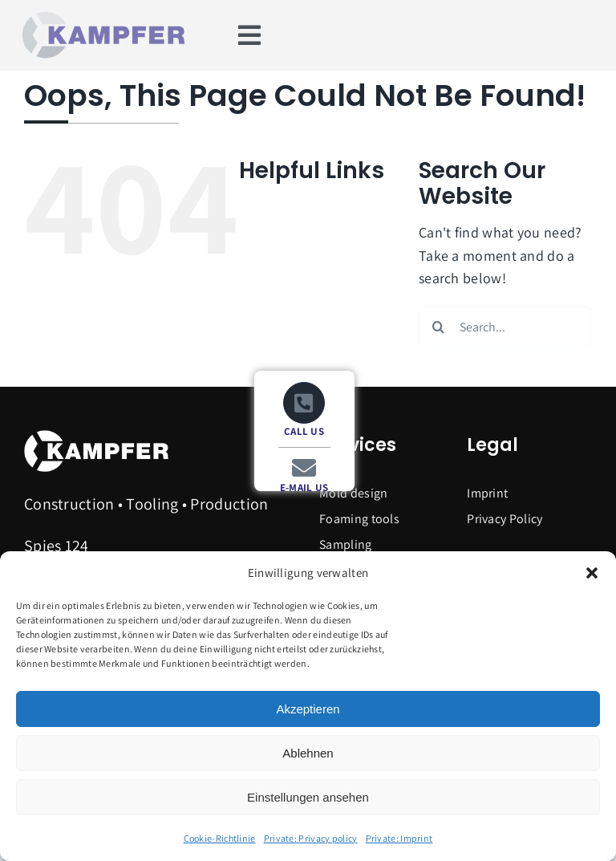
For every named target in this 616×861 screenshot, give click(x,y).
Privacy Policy (505, 519)
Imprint (487, 493)
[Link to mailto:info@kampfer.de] (304, 468)
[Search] (439, 327)
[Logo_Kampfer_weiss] (96, 435)
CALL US (304, 431)
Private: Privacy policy (311, 838)
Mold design (353, 493)
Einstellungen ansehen (308, 797)
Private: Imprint (399, 838)
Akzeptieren (308, 709)
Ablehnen (308, 753)
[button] (592, 573)
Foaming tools (359, 519)
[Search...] (505, 327)
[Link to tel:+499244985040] (304, 403)
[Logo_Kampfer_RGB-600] (101, 16)
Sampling (345, 544)
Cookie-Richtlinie (220, 838)
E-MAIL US (304, 487)
